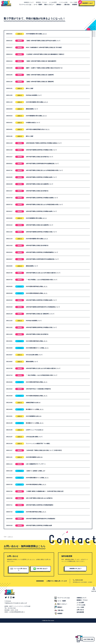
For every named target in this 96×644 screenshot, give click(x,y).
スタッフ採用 (73, 3)
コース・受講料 (37, 5)
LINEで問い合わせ (41, 569)
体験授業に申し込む (76, 569)
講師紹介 (58, 5)
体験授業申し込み (86, 3)
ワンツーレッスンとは (25, 5)
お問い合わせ (80, 610)
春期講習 (74, 5)
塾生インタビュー (49, 5)
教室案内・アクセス (41, 3)
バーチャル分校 (63, 3)
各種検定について (28, 3)
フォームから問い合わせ (19, 570)
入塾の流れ (66, 5)
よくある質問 (52, 3)
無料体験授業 (80, 613)
